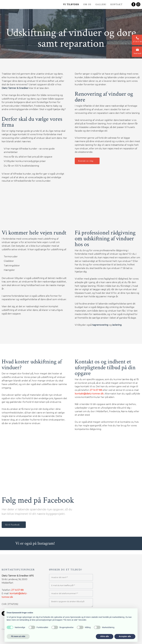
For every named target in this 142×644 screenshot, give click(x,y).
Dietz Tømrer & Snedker (15, 88)
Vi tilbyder (71, 5)
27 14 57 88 (96, 390)
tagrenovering (100, 325)
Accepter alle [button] (125, 636)
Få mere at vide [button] (18, 636)
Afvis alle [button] (104, 636)
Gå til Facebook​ (12, 525)
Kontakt (116, 5)
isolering (117, 325)
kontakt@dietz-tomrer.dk (89, 394)
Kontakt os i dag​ (86, 161)
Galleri (101, 5)
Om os (87, 5)
